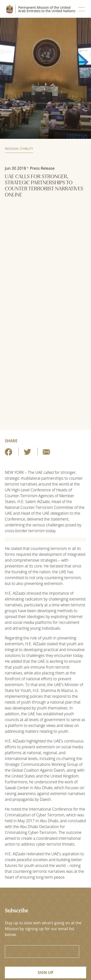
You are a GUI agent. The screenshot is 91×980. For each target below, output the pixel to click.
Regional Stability (19, 149)
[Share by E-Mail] (46, 454)
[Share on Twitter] (27, 454)
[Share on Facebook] (8, 454)
